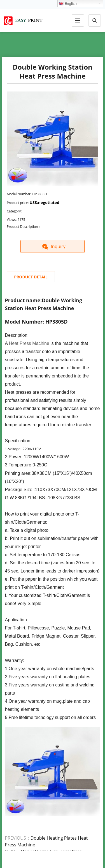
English (68, 4)
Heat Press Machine (29, 343)
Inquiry (52, 246)
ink (18, 547)
